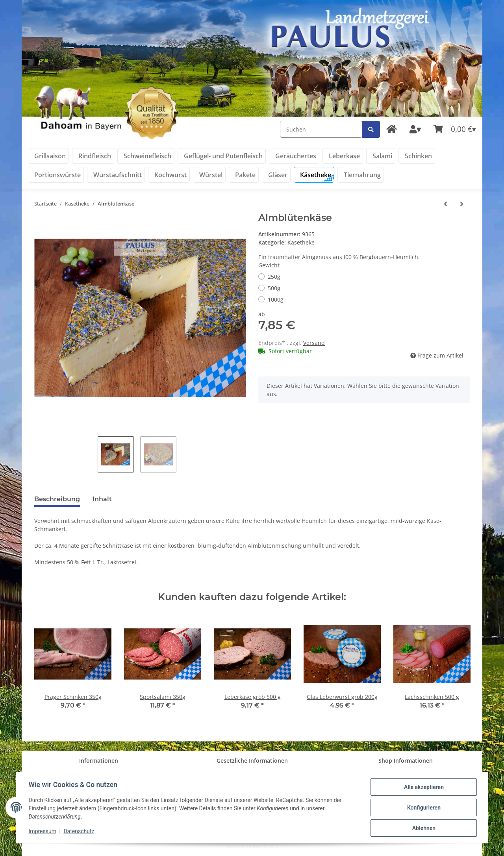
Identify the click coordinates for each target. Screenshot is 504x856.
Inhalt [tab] (102, 499)
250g (274, 277)
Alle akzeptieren (423, 787)
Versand (314, 343)
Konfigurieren (423, 808)
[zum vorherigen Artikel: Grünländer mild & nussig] (446, 204)
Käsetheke (301, 242)
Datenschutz (79, 832)
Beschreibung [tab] (57, 499)
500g (274, 288)
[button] (415, 130)
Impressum (43, 832)
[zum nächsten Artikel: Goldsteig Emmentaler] (462, 204)
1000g (276, 299)
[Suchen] (321, 129)
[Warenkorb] (455, 129)
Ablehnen (423, 828)
